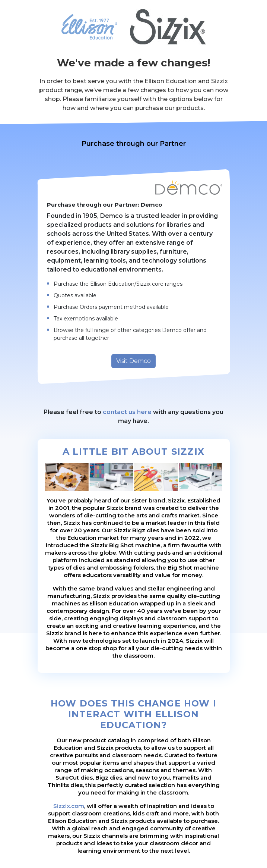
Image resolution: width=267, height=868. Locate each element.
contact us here (127, 412)
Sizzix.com (69, 806)
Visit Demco (133, 361)
